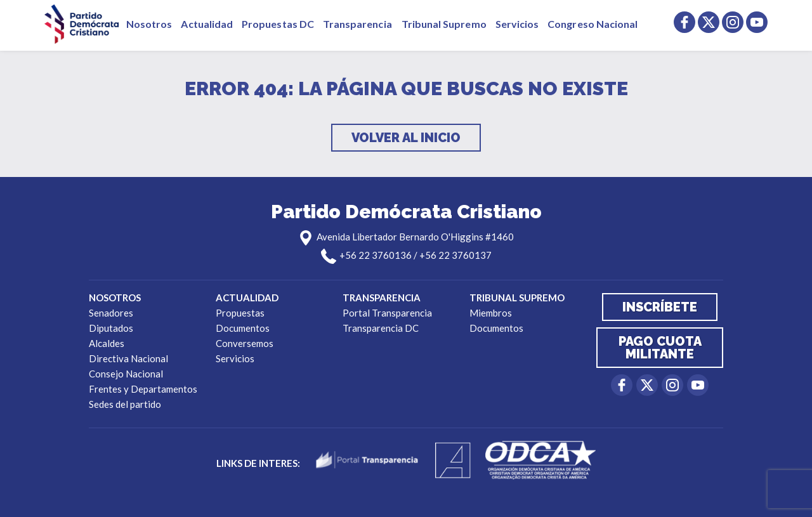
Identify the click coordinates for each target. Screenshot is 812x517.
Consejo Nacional (126, 374)
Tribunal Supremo (444, 24)
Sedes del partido (125, 404)
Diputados (111, 328)
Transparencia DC (381, 328)
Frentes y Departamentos (143, 389)
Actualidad (207, 24)
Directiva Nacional (128, 358)
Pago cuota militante (660, 348)
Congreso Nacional (593, 24)
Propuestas (240, 313)
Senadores (111, 313)
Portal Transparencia (387, 313)
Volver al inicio (406, 138)
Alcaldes (107, 343)
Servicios (517, 24)
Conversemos (245, 343)
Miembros (491, 313)
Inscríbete (660, 307)
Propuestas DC (278, 24)
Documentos (243, 328)
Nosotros (149, 24)
